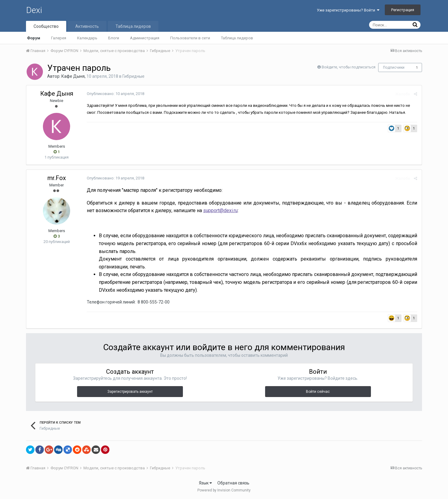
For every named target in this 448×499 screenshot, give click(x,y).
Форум (34, 38)
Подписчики (394, 67)
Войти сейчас (318, 392)
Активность (87, 26)
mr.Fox (57, 178)
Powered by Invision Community (224, 490)
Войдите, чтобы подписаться (349, 67)
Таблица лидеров (237, 38)
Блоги (114, 38)
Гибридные (133, 76)
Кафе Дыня (73, 76)
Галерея (59, 38)
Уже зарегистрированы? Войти (348, 10)
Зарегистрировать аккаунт (130, 392)
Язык (205, 483)
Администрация (145, 38)
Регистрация (403, 10)
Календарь (87, 38)
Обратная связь (233, 483)
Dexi (34, 10)
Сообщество (46, 26)
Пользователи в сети (190, 38)
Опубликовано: (115, 94)
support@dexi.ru (220, 210)
